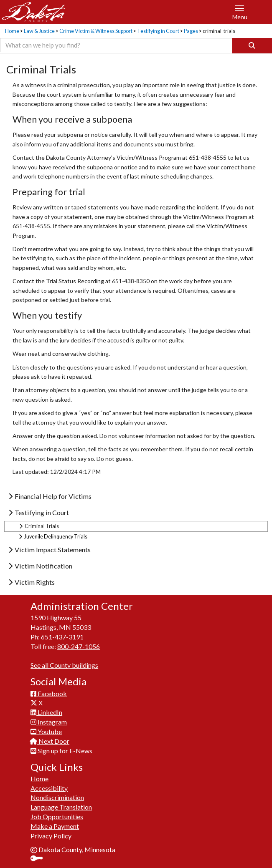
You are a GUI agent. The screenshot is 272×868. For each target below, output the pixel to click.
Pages (191, 31)
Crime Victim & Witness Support (96, 31)
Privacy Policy (51, 836)
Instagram (49, 722)
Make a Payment (55, 826)
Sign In (40, 859)
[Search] (252, 46)
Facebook (49, 693)
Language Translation (61, 807)
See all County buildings (64, 665)
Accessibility (49, 788)
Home (12, 31)
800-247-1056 (79, 646)
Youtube (46, 731)
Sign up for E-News (61, 751)
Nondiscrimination (57, 797)
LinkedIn (46, 712)
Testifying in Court (158, 31)
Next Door (50, 741)
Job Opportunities (57, 816)
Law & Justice (39, 31)
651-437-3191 (62, 637)
